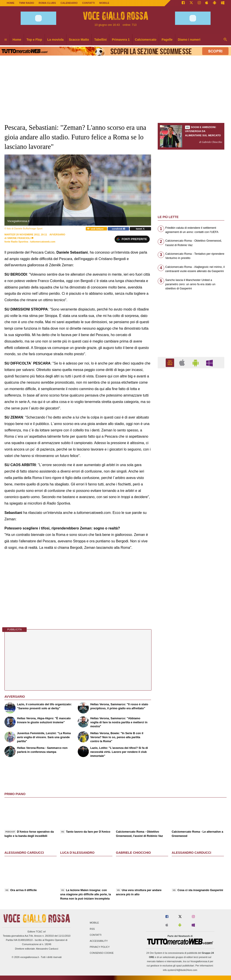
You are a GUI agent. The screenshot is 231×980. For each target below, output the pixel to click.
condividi (118, 229)
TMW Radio (27, 3)
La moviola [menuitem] (56, 40)
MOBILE (104, 3)
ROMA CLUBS (47, 3)
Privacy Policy (100, 947)
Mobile (94, 923)
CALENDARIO (69, 3)
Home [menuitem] (17, 40)
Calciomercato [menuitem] (146, 40)
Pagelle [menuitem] (167, 40)
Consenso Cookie (102, 953)
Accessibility (99, 941)
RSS (92, 929)
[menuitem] (6, 40)
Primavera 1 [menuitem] (121, 40)
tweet (140, 229)
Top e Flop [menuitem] (34, 40)
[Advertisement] (191, 544)
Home (11, 3)
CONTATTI (89, 3)
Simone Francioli (19, 238)
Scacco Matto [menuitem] (79, 40)
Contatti (96, 935)
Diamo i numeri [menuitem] (189, 40)
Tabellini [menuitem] (100, 40)
